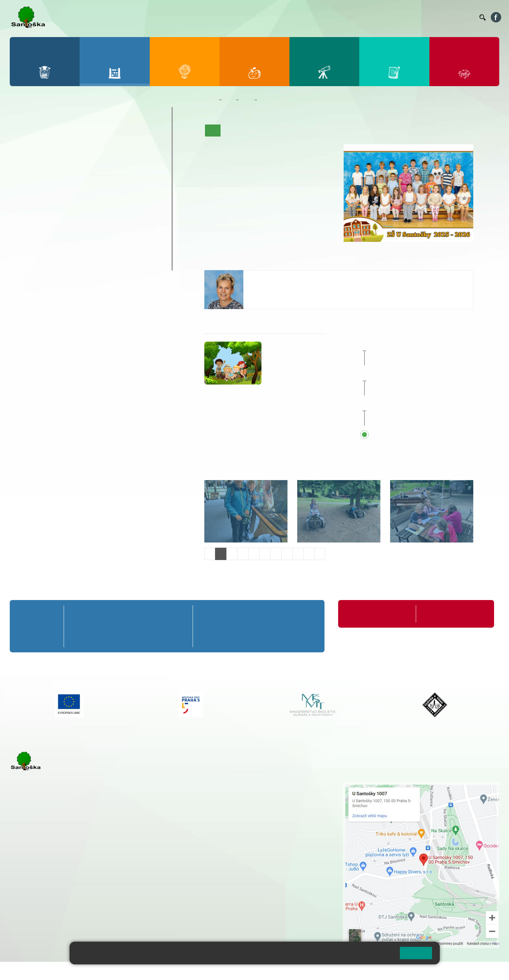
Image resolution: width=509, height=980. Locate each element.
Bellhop (294, 17)
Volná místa (439, 17)
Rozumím (416, 953)
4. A (111, 133)
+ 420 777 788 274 (224, 799)
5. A (140, 133)
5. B (140, 145)
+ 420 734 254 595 (258, 819)
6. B (23, 195)
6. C (23, 208)
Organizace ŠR (355, 17)
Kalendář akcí (314, 130)
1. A (23, 133)
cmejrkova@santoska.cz (49, 870)
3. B (81, 145)
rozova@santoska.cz (45, 903)
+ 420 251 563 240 (38, 896)
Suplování (386, 17)
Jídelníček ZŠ (321, 17)
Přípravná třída (39, 113)
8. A (82, 183)
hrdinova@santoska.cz (276, 289)
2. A (52, 133)
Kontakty (465, 17)
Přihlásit (160, 971)
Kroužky (29, 226)
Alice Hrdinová (269, 277)
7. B (52, 195)
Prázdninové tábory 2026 (54, 239)
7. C (52, 208)
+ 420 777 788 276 (78, 896)
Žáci (229, 100)
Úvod (213, 130)
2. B (52, 145)
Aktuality (254, 130)
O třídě (231, 130)
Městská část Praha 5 (32, 923)
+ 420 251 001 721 (226, 785)
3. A (82, 133)
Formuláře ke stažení (443, 614)
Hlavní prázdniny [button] (413, 375)
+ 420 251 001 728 (226, 792)
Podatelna (411, 17)
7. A (52, 183)
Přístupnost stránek (196, 971)
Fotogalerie (346, 130)
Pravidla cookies (368, 956)
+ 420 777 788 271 (78, 863)
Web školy (488, 971)
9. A (111, 183)
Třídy (247, 100)
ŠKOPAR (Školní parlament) (57, 264)
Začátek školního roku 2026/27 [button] (424, 405)
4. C (111, 158)
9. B (111, 195)
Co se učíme (282, 130)
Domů (210, 100)
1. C (23, 158)
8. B (81, 195)
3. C (81, 158)
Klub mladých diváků (47, 251)
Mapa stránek (131, 971)
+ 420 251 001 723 (38, 863)
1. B (23, 145)
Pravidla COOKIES (243, 971)
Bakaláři (273, 17)
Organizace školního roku (373, 614)
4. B (111, 145)
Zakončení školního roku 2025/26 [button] (427, 345)
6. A (23, 183)
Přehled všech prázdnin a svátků (425, 435)
